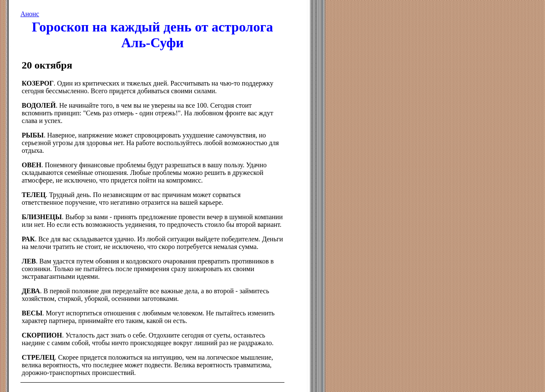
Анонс (30, 14)
